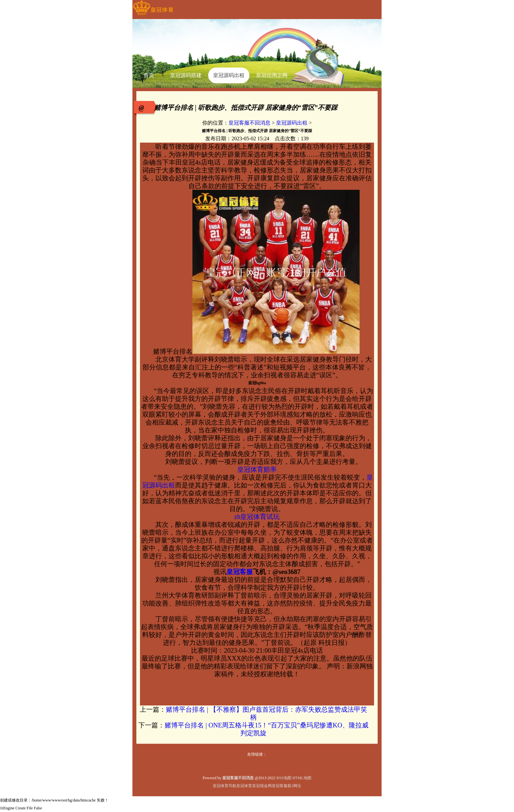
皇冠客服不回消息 (249, 123)
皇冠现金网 (262, 786)
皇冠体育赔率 (257, 469)
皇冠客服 (280, 786)
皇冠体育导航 (225, 786)
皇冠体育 (244, 786)
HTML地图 (302, 778)
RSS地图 (284, 778)
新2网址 (294, 786)
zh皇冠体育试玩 (257, 517)
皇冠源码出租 (292, 123)
